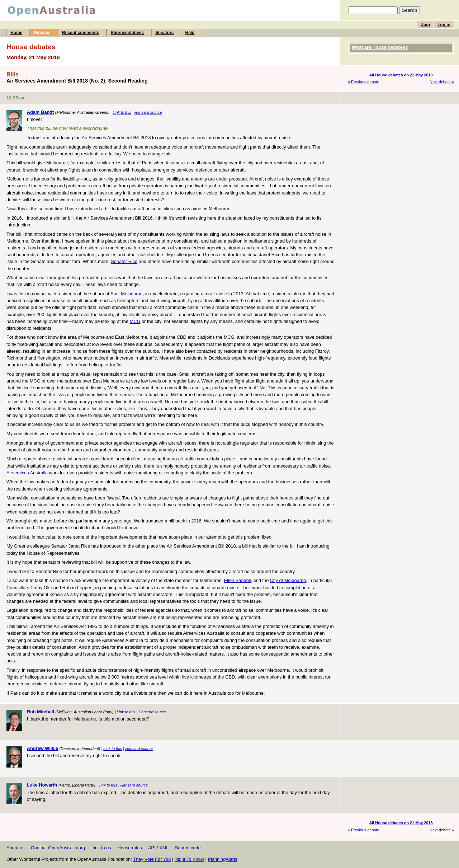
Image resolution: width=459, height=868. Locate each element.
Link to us (101, 848)
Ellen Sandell (238, 580)
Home (16, 33)
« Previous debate (364, 82)
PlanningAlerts (223, 859)
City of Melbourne (288, 580)
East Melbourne (127, 294)
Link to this (122, 112)
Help (190, 33)
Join (425, 25)
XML (164, 848)
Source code (188, 848)
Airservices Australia (27, 473)
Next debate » (442, 82)
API (152, 848)
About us (16, 848)
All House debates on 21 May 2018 (401, 75)
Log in (444, 25)
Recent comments (81, 33)
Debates (42, 33)
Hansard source (148, 112)
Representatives (127, 33)
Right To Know (189, 859)
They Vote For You (152, 859)
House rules (129, 848)
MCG (135, 321)
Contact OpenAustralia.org (58, 848)
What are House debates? (380, 47)
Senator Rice (124, 261)
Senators (164, 33)
